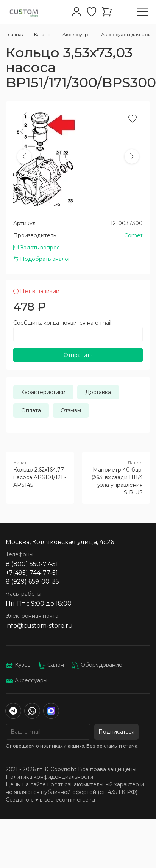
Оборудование (97, 665)
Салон (51, 665)
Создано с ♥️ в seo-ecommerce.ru (50, 800)
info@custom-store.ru (39, 626)
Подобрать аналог (42, 259)
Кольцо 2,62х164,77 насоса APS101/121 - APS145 (40, 474)
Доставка (98, 392)
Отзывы (71, 410)
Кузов (18, 665)
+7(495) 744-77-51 (32, 573)
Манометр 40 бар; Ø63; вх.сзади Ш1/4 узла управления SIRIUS (116, 478)
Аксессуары (27, 680)
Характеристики (43, 392)
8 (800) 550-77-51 (32, 564)
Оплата (31, 410)
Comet (133, 235)
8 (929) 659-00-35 (32, 582)
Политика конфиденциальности (49, 777)
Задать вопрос (37, 248)
